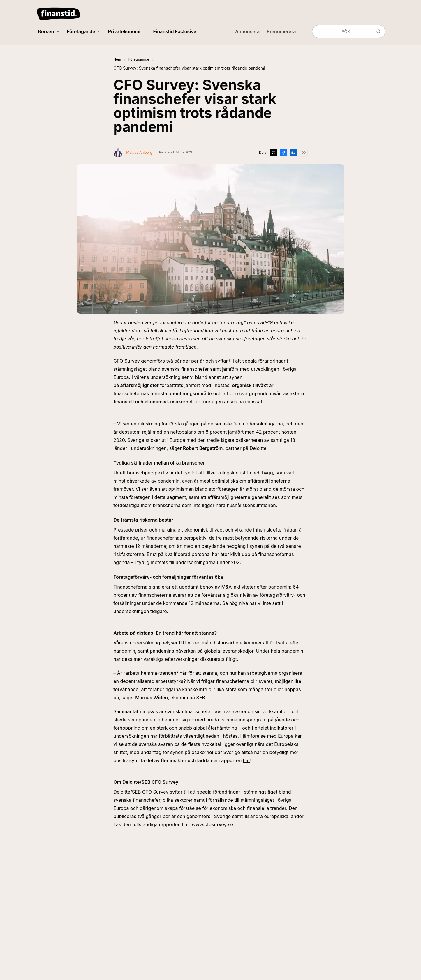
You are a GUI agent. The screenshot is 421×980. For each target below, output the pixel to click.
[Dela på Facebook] (283, 153)
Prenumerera (281, 31)
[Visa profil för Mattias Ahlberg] (133, 153)
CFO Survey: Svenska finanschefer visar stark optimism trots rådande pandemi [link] (189, 68)
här (246, 760)
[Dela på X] (274, 153)
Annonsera (247, 31)
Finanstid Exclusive (178, 31)
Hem (117, 59)
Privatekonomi (127, 31)
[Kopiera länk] (304, 153)
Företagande (84, 31)
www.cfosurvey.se (212, 824)
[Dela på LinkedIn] (293, 153)
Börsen (49, 31)
